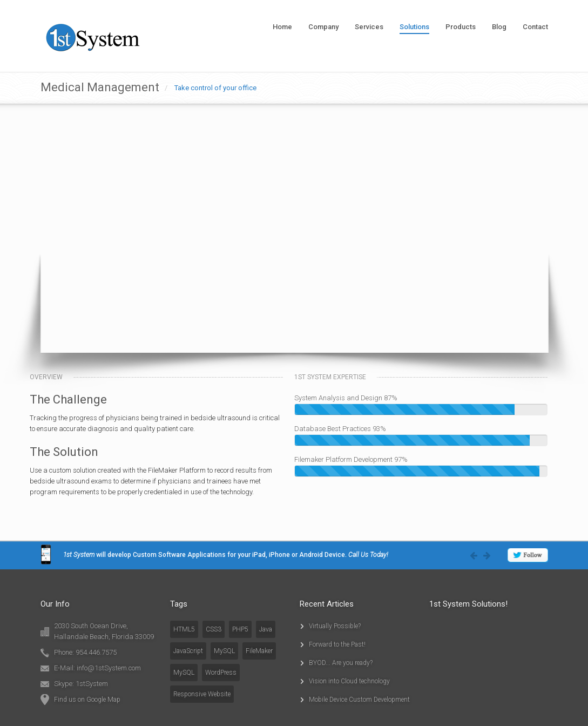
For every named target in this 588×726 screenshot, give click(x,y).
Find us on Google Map (87, 700)
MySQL (224, 651)
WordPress (221, 673)
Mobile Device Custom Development (359, 700)
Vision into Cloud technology (349, 681)
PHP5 (240, 629)
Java (266, 629)
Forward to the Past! (337, 644)
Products (461, 27)
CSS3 (214, 629)
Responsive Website (202, 694)
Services (369, 27)
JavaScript (188, 651)
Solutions (414, 27)
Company (323, 27)
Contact (535, 27)
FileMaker (259, 651)
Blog (499, 27)
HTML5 (184, 629)
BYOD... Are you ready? (341, 663)
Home (282, 27)
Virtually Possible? (335, 626)
